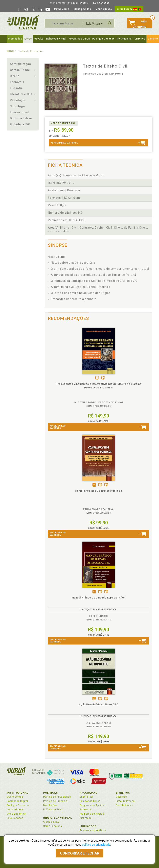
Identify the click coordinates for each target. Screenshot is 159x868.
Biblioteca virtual (56, 39)
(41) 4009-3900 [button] (69, 3)
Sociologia (18, 106)
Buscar (110, 23)
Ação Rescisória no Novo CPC (98, 704)
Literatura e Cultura (23, 94)
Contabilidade (20, 70)
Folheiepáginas (103, 378)
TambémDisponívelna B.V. (97, 378)
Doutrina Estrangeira (23, 118)
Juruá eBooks (15, 810)
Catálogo (121, 797)
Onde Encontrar (16, 814)
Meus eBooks (104, 9)
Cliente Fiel (86, 797)
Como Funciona (53, 826)
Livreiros (140, 39)
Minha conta (62, 9)
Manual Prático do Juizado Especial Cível (98, 598)
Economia (17, 82)
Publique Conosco (104, 39)
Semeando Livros (90, 801)
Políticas (51, 793)
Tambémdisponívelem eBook (94, 485)
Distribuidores (124, 805)
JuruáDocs (88, 826)
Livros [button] (28, 39)
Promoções (15, 39)
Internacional (19, 112)
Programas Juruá (79, 39)
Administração (21, 64)
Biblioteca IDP (20, 124)
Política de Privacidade (57, 797)
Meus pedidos (82, 9)
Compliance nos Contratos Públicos (98, 491)
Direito (15, 76)
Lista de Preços (125, 801)
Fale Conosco (15, 818)
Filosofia (16, 88)
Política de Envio (53, 810)
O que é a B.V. (52, 822)
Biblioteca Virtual (58, 818)
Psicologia (18, 100)
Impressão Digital (17, 801)
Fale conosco (101, 3)
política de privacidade (96, 845)
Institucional (125, 39)
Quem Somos (15, 797)
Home (10, 51)
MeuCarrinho (138, 24)
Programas (88, 793)
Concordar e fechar (80, 853)
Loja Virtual (94, 24)
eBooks (39, 39)
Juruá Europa (129, 9)
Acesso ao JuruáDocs (93, 830)
